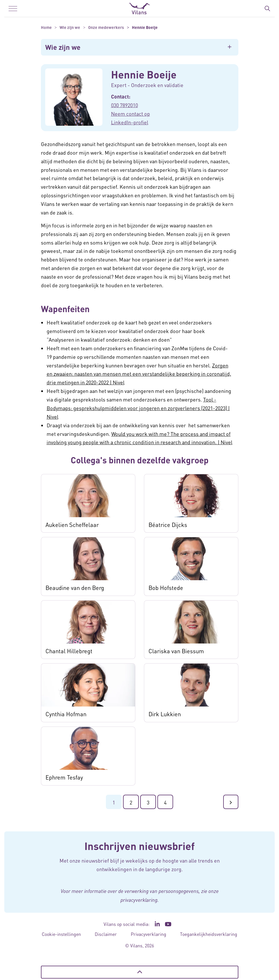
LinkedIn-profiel (130, 122)
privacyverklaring (139, 900)
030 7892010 (124, 105)
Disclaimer (106, 934)
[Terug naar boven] (140, 972)
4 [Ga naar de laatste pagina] (165, 802)
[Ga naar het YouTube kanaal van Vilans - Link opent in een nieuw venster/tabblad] (168, 924)
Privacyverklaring (149, 934)
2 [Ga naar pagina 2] (131, 802)
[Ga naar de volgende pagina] (231, 802)
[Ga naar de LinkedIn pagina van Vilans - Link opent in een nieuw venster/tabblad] (157, 924)
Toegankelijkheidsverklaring (209, 934)
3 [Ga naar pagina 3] (148, 802)
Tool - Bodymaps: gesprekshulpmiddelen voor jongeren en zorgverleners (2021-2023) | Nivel (138, 408)
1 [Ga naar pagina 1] (114, 802)
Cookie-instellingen (61, 934)
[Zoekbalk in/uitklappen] (267, 9)
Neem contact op (130, 114)
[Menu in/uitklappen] (13, 9)
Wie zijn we (63, 47)
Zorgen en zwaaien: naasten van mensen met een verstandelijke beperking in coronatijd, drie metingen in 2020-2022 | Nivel (139, 374)
